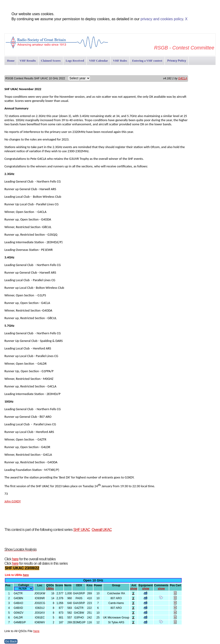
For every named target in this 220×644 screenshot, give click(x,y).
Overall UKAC (102, 530)
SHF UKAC (82, 530)
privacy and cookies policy (162, 19)
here (15, 559)
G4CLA (183, 78)
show (134, 589)
